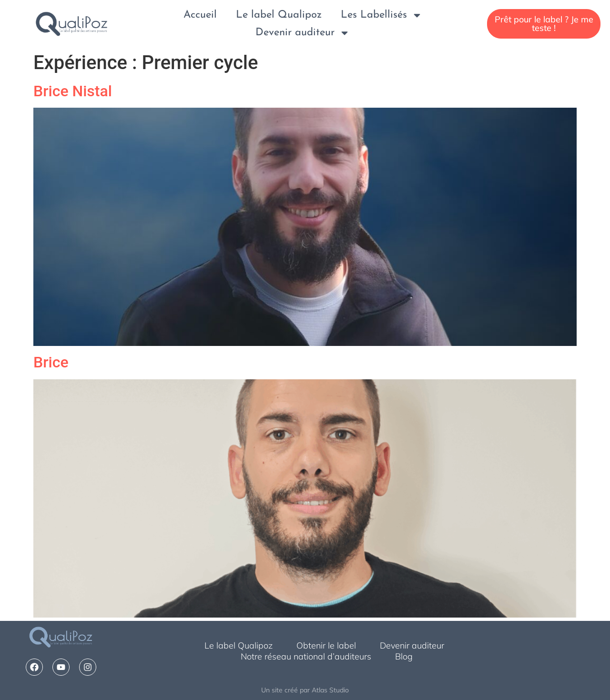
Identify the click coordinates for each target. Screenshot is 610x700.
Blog (404, 656)
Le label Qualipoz (279, 15)
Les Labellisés (381, 15)
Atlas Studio (330, 690)
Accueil (200, 15)
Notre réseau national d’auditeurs (306, 656)
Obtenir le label (326, 645)
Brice (51, 362)
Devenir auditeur (303, 33)
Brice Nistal (73, 91)
